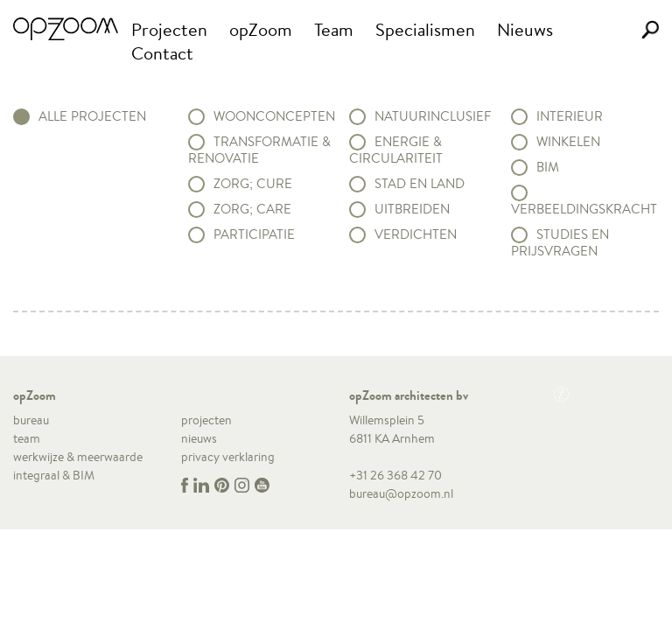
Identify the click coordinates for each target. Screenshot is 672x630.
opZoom (261, 29)
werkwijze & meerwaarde (78, 457)
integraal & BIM (54, 475)
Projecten (169, 29)
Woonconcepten (274, 116)
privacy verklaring (228, 457)
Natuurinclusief (433, 116)
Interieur (570, 116)
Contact (162, 53)
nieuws (199, 438)
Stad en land (420, 184)
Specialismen (425, 29)
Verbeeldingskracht (584, 209)
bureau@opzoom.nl (401, 493)
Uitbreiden (412, 209)
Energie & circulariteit (396, 150)
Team (334, 29)
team (27, 438)
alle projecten (92, 116)
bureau (31, 420)
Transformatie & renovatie (259, 150)
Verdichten (416, 234)
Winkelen (568, 142)
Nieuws (525, 29)
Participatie (254, 234)
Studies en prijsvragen (560, 243)
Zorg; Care (252, 209)
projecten (206, 420)
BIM (548, 167)
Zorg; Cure (253, 184)
